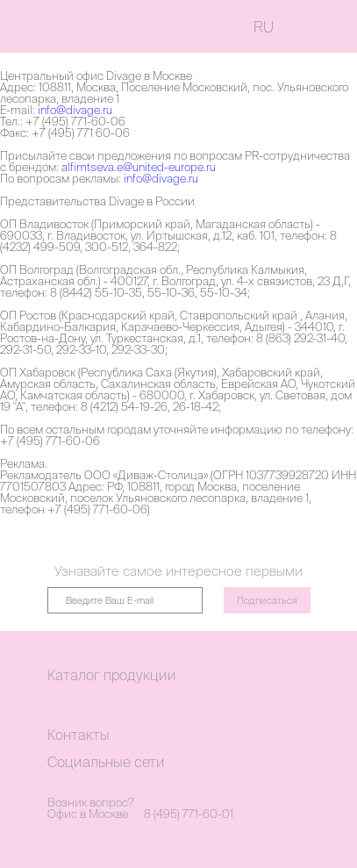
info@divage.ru (75, 110)
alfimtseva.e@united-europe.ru (139, 167)
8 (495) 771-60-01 (189, 814)
